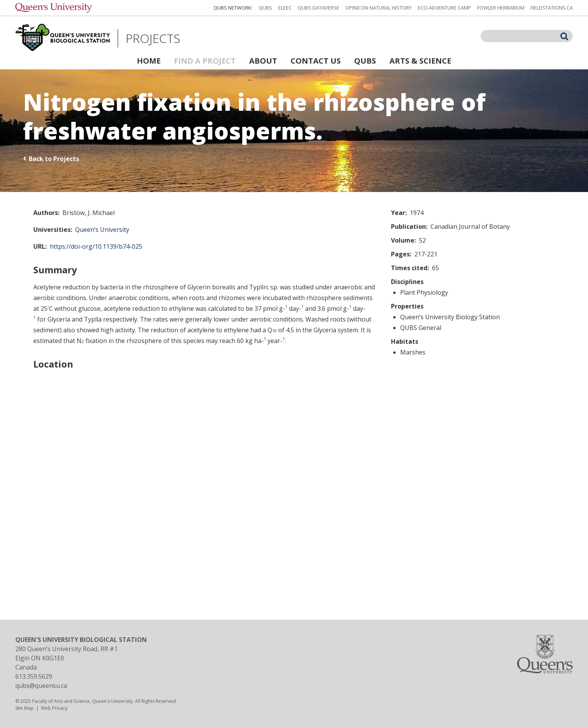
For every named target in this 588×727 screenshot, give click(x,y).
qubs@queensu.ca (41, 686)
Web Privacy (54, 708)
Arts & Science (420, 61)
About (263, 61)
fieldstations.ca (552, 8)
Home (149, 61)
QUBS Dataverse (319, 8)
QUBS (265, 8)
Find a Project (205, 61)
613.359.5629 (34, 676)
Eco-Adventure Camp (444, 8)
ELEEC (285, 8)
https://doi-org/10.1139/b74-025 (96, 246)
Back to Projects (54, 159)
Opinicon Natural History (379, 8)
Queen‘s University (102, 230)
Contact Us (316, 61)
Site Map (25, 708)
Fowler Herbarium (501, 8)
